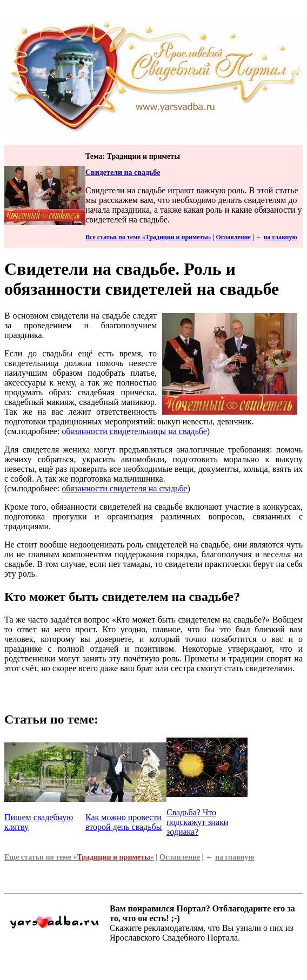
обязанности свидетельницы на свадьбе (134, 431)
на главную (281, 237)
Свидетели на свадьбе (123, 173)
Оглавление (233, 237)
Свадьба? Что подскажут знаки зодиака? (197, 822)
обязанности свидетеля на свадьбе (124, 488)
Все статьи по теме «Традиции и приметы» (148, 237)
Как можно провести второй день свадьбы (124, 822)
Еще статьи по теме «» (79, 857)
